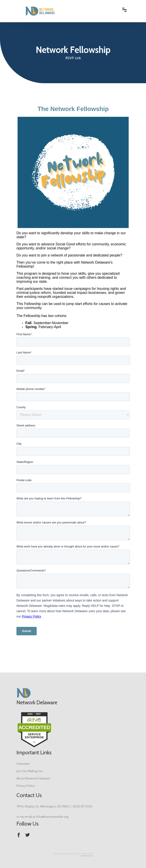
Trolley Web (87, 854)
